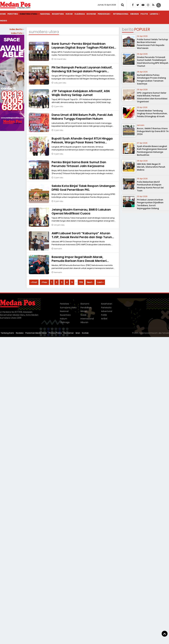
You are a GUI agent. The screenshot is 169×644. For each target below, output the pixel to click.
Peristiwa (13, 14)
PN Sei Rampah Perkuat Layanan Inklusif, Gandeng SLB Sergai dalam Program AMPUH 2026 (82, 71)
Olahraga (80, 14)
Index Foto (18, 33)
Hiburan (134, 14)
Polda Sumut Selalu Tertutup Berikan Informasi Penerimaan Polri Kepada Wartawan (152, 44)
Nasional (45, 14)
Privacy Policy (55, 333)
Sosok (83, 315)
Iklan (78, 333)
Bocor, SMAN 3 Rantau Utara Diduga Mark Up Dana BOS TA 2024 (153, 131)
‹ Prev (44, 282)
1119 (81, 282)
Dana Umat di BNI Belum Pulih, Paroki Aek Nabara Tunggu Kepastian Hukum (82, 117)
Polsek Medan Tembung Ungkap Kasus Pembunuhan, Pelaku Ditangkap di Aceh (152, 114)
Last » (100, 282)
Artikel (104, 319)
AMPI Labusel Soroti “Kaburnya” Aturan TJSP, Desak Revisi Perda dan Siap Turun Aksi (82, 237)
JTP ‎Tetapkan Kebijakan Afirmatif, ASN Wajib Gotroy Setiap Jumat (81, 93)
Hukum (69, 14)
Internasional (121, 14)
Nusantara (58, 14)
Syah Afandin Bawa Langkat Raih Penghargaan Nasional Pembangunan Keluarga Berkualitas (152, 151)
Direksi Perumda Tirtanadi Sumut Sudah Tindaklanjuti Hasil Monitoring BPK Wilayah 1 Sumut (153, 62)
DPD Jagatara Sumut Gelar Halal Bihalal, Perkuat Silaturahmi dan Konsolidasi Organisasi (152, 97)
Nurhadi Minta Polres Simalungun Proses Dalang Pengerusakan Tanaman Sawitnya (151, 79)
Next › (90, 282)
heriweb (166, 333)
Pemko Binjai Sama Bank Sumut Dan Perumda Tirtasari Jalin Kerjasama (79, 164)
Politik (144, 14)
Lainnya (154, 14)
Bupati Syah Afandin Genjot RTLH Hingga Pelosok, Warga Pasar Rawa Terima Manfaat (82, 142)
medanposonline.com (148, 333)
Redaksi (20, 333)
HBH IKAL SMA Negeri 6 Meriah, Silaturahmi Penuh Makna (151, 167)
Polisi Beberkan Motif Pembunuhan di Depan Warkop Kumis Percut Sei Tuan (150, 186)
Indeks (4, 21)
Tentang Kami (7, 333)
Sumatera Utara (28, 14)
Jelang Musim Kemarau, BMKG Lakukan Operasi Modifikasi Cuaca (81, 211)
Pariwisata (106, 308)
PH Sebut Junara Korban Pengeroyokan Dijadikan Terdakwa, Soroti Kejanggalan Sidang (150, 204)
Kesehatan (107, 304)
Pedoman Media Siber (36, 333)
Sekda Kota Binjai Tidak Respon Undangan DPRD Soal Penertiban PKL (83, 188)
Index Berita (17, 29)
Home (3, 14)
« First (34, 282)
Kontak (85, 333)
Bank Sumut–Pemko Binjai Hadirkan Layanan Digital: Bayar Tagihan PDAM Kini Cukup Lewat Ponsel (83, 48)
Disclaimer (69, 333)
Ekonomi (91, 14)
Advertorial (107, 311)
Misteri (84, 311)
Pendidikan (104, 14)
